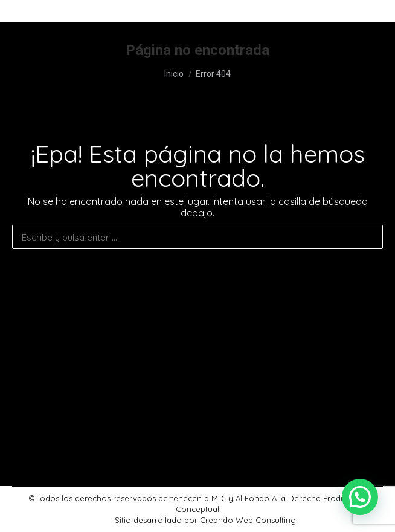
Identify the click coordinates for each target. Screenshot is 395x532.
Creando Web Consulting (248, 520)
